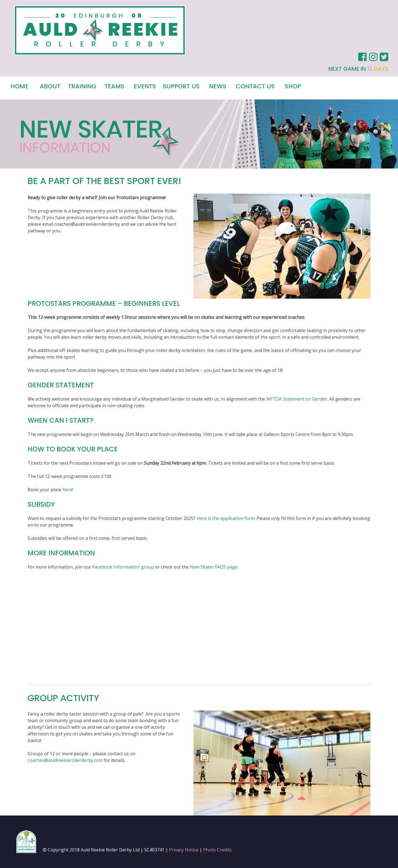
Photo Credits (217, 850)
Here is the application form (226, 518)
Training (82, 86)
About (50, 86)
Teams (114, 86)
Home (19, 86)
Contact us (255, 86)
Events (145, 86)
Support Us (181, 86)
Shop (293, 86)
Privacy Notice (184, 850)
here (67, 490)
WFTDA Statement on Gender (297, 399)
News (218, 86)
